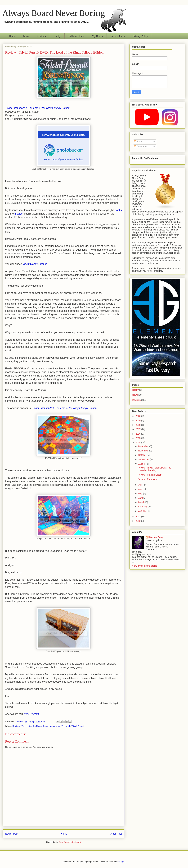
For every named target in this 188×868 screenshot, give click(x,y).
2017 (138, 429)
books (118, 210)
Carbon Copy (156, 537)
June (141, 489)
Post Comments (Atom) (70, 842)
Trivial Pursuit (31, 714)
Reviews (41, 36)
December (144, 446)
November (144, 451)
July (141, 485)
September (144, 459)
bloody (35, 264)
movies (19, 214)
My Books (97, 36)
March (142, 502)
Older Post (116, 834)
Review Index (118, 36)
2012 (138, 521)
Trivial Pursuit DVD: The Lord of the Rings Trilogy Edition (37, 108)
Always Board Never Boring (54, 13)
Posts (138, 141)
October (143, 455)
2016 (138, 434)
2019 (138, 421)
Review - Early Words (148, 479)
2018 (138, 425)
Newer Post (12, 834)
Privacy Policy (140, 36)
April (141, 498)
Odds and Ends (76, 36)
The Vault (66, 726)
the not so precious (52, 726)
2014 (138, 442)
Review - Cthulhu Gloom (150, 475)
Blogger (122, 862)
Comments (141, 146)
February (143, 507)
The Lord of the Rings (32, 726)
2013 (138, 517)
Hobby (57, 36)
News (26, 36)
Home (12, 36)
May (141, 493)
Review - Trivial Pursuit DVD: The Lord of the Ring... (154, 469)
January (143, 511)
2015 (138, 438)
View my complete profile (145, 566)
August (142, 464)
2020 (138, 416)
